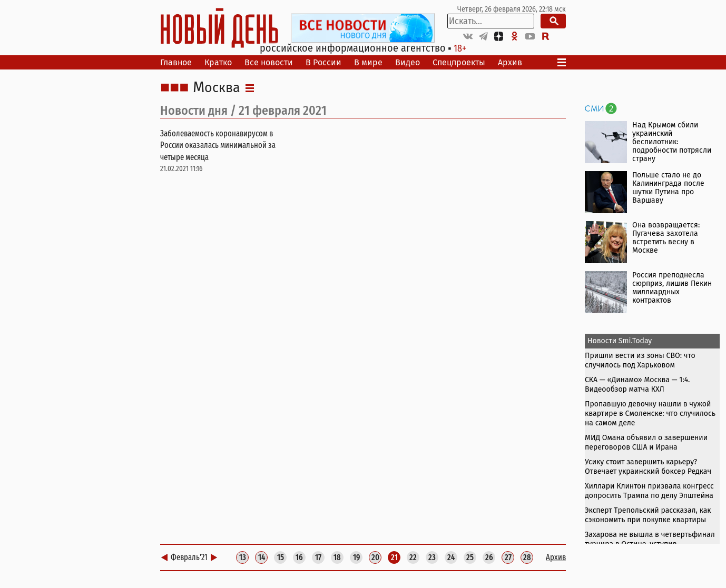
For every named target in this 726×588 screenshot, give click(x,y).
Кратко (218, 62)
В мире (368, 62)
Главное (176, 62)
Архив (510, 62)
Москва (217, 88)
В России (323, 62)
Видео (408, 62)
